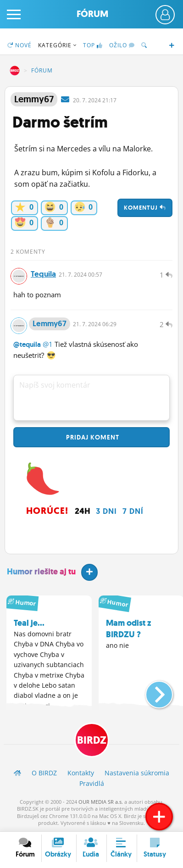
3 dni (106, 511)
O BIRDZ (44, 773)
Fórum (92, 14)
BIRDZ (15, 71)
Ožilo (122, 45)
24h (83, 511)
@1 (48, 344)
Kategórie (57, 45)
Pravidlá (92, 783)
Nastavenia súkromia (137, 773)
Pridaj (92, 437)
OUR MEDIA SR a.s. (101, 802)
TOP (93, 45)
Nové (19, 45)
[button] (152, 691)
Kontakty (81, 773)
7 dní (133, 511)
